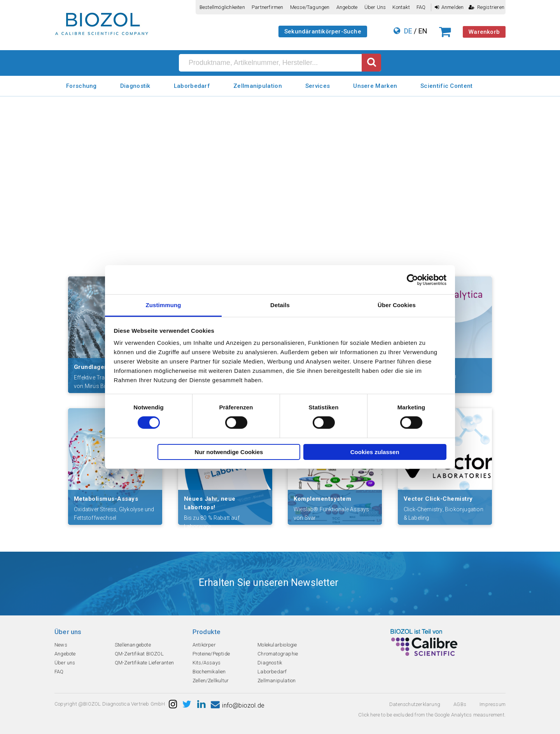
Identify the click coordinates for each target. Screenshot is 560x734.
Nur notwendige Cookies (229, 452)
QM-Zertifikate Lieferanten (144, 663)
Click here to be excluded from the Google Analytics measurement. (432, 715)
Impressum (493, 704)
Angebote (347, 7)
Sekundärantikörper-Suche (323, 31)
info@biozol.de (238, 705)
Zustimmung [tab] (164, 305)
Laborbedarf (192, 86)
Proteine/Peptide (211, 654)
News (61, 645)
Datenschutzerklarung (415, 704)
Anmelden (449, 7)
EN (423, 31)
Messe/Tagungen (310, 7)
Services (318, 86)
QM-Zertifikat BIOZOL (139, 654)
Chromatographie (278, 654)
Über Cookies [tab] (397, 305)
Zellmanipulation (258, 86)
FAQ (421, 7)
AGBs (460, 704)
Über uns (375, 7)
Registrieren (486, 7)
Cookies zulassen (375, 452)
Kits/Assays (206, 663)
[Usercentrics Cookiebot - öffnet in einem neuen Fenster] (412, 280)
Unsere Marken (375, 86)
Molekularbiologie (277, 645)
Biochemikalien (209, 672)
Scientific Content (446, 86)
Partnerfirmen (268, 7)
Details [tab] (280, 305)
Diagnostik (135, 86)
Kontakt (401, 7)
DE (408, 31)
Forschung (81, 86)
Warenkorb (484, 32)
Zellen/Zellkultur (211, 681)
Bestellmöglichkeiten (222, 7)
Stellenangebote (133, 645)
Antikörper (204, 645)
